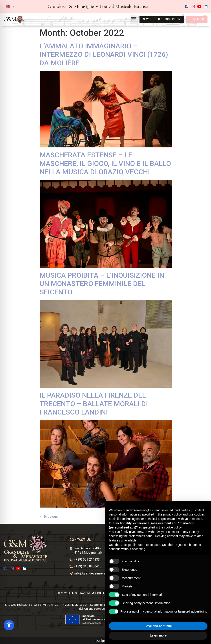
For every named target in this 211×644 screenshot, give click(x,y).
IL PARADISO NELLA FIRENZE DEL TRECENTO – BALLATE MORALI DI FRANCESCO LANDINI (94, 404)
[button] (10, 6)
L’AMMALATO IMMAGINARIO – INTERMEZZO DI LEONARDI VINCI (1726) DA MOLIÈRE (104, 54)
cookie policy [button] (173, 527)
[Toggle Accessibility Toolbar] (9, 625)
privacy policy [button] (172, 514)
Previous (49, 516)
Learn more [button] (158, 635)
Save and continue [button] (158, 626)
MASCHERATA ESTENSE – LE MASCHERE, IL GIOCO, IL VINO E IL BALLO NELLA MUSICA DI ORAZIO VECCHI (105, 163)
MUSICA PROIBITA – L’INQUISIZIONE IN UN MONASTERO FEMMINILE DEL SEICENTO (102, 284)
